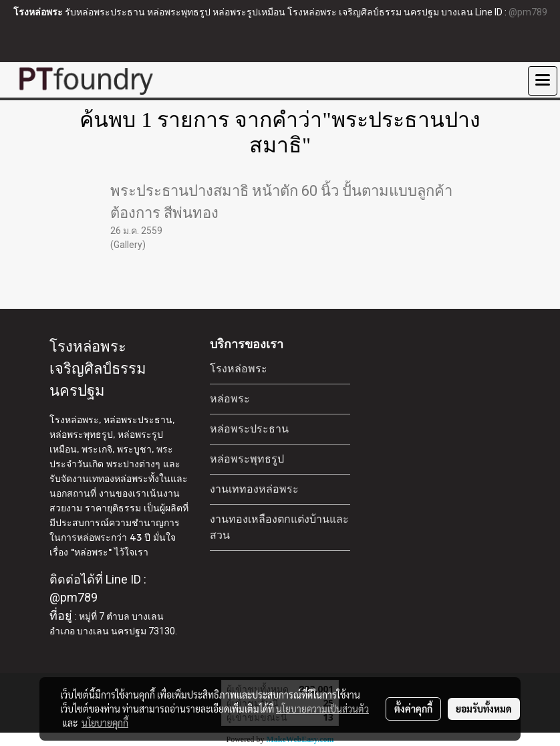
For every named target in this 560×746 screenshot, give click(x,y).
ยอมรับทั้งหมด (484, 709)
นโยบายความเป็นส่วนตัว (322, 709)
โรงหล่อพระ (239, 369)
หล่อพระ (230, 399)
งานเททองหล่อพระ (254, 489)
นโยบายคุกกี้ (105, 723)
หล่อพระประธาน (249, 429)
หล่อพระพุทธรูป (247, 459)
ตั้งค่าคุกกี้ (413, 709)
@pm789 (528, 12)
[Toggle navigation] (543, 81)
